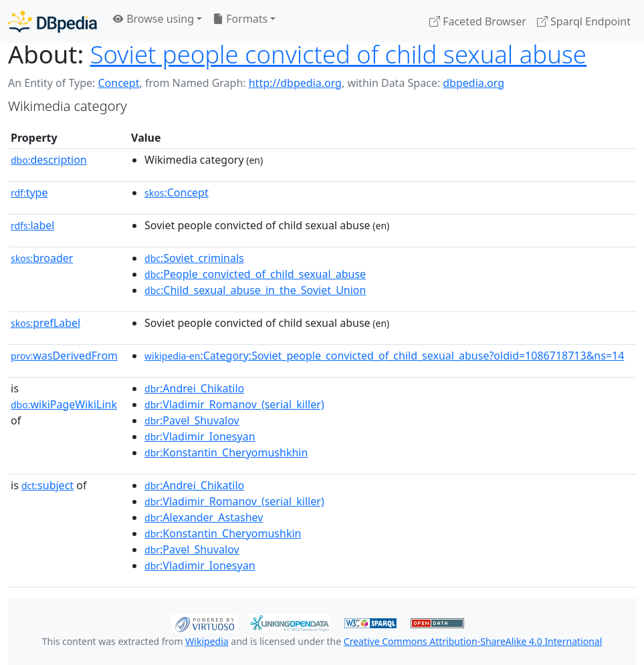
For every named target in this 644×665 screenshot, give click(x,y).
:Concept (177, 192)
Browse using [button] (153, 19)
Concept (118, 83)
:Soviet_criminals (194, 258)
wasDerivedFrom (64, 356)
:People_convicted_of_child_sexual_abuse (255, 274)
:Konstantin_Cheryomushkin (223, 533)
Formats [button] (240, 19)
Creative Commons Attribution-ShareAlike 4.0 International (473, 641)
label (33, 225)
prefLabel (45, 323)
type (29, 192)
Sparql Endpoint (584, 21)
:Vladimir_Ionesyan (200, 436)
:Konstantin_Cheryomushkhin (226, 452)
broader (42, 258)
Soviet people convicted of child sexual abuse (338, 54)
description (49, 160)
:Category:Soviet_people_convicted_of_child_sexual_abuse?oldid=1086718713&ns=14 (384, 356)
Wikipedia (207, 641)
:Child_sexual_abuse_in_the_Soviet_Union (255, 290)
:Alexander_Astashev (204, 517)
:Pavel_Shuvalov (192, 420)
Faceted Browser (478, 21)
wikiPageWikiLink (64, 404)
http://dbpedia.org (295, 83)
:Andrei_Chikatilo (194, 388)
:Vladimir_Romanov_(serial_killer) (234, 404)
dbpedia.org (473, 83)
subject (47, 485)
